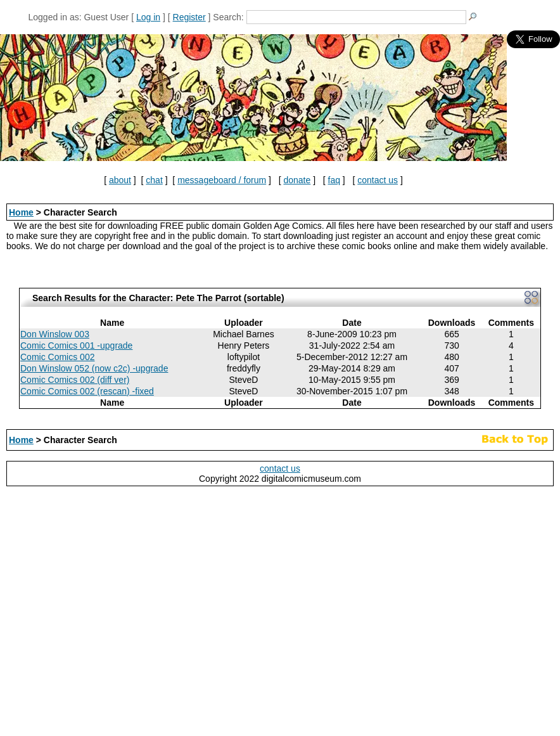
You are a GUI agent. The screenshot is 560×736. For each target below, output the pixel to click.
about (120, 180)
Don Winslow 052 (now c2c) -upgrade (94, 368)
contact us (378, 180)
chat (154, 180)
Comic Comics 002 (57, 357)
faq (334, 180)
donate (297, 180)
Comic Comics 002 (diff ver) (75, 380)
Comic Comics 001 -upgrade (76, 345)
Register (189, 17)
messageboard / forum (222, 180)
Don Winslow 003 (55, 334)
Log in (148, 17)
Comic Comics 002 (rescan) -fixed (87, 391)
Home (21, 212)
